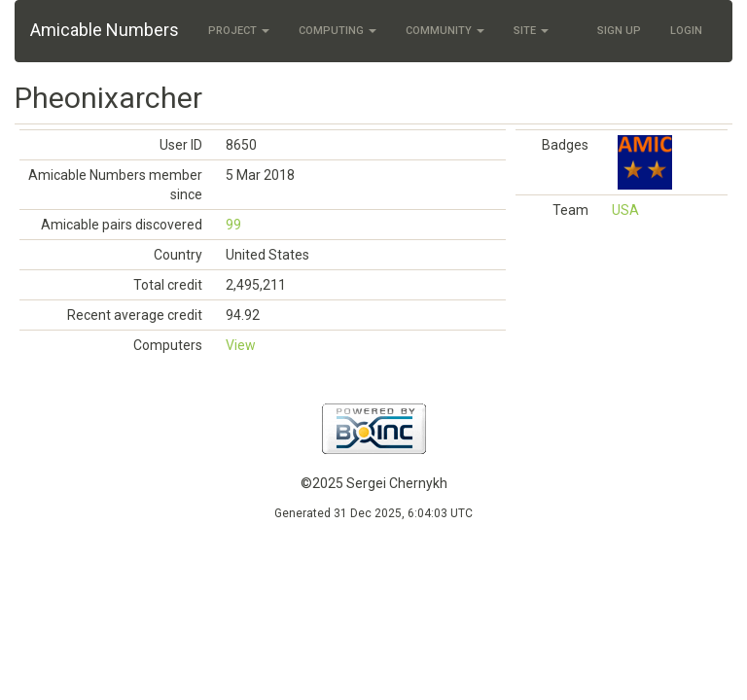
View (241, 345)
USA (625, 210)
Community (445, 31)
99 (233, 225)
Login (686, 31)
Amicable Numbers (105, 30)
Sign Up (619, 31)
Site (531, 31)
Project (239, 31)
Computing (338, 31)
